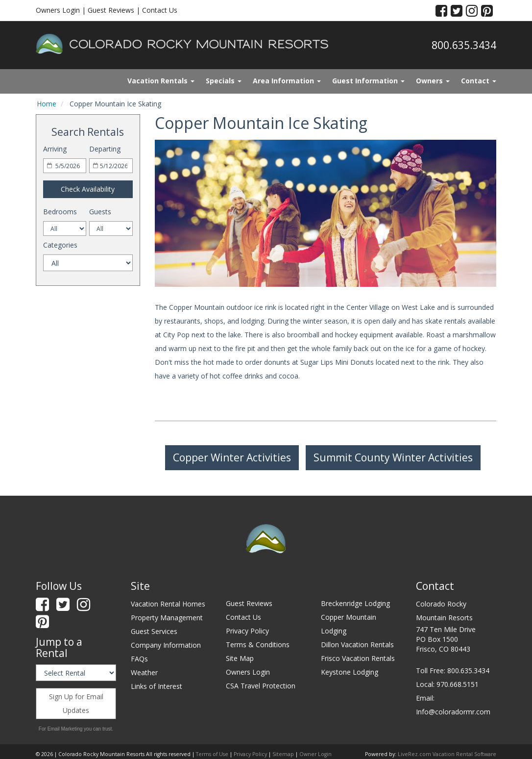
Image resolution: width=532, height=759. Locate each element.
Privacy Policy (247, 631)
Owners (433, 81)
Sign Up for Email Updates (76, 703)
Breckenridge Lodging (355, 603)
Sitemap (283, 754)
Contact (479, 81)
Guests (100, 212)
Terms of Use (212, 754)
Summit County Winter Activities (393, 457)
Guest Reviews (111, 10)
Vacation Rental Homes (168, 604)
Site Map (240, 658)
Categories (60, 245)
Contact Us (160, 10)
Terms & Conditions (258, 645)
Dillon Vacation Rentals (357, 645)
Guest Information (368, 81)
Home (47, 104)
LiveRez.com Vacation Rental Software (447, 754)
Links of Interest (157, 686)
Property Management (167, 618)
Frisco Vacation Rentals (358, 658)
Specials (224, 81)
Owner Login (315, 754)
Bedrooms (60, 212)
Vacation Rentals (161, 81)
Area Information (287, 81)
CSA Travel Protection (261, 686)
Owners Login (58, 10)
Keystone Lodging (350, 672)
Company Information (166, 645)
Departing (105, 149)
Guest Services (154, 631)
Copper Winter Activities (232, 457)
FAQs (139, 659)
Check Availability (88, 189)
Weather (144, 672)
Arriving (55, 149)
